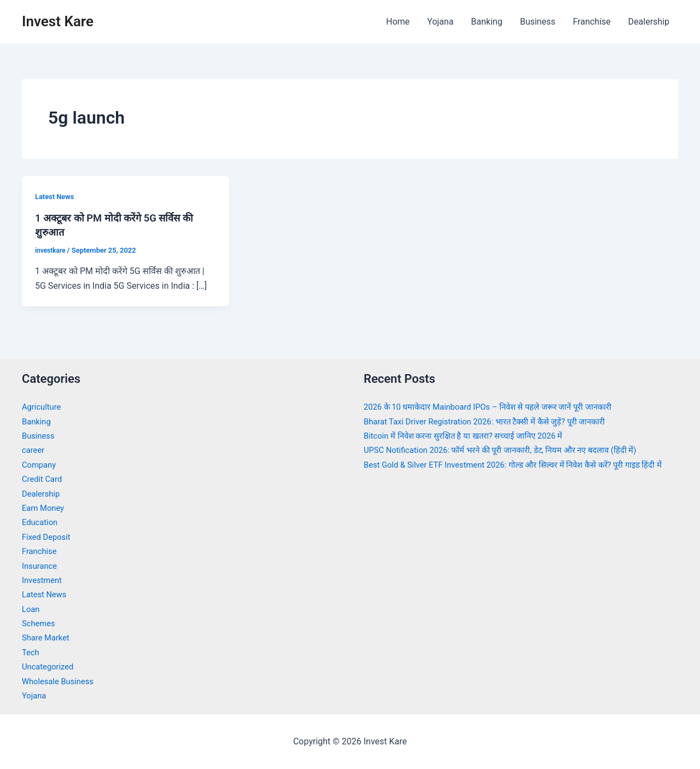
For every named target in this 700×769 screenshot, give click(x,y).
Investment (43, 580)
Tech (31, 652)
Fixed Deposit (48, 537)
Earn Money (45, 508)
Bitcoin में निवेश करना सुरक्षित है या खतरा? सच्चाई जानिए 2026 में (472, 436)
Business (538, 22)
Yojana (440, 22)
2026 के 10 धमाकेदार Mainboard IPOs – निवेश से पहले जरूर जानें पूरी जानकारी (499, 407)
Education (41, 522)
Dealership (649, 22)
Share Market (48, 637)
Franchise (591, 22)
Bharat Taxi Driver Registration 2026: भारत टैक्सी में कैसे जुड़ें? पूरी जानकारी (495, 421)
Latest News (56, 196)
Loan (31, 609)
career (34, 450)
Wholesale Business (61, 681)
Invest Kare (58, 21)
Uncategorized (50, 666)
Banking (486, 22)
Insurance (41, 566)
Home (398, 22)
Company (40, 465)
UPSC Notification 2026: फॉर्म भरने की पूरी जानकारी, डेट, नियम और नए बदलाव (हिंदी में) (513, 450)
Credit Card (44, 479)
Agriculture (43, 407)
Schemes (40, 623)
